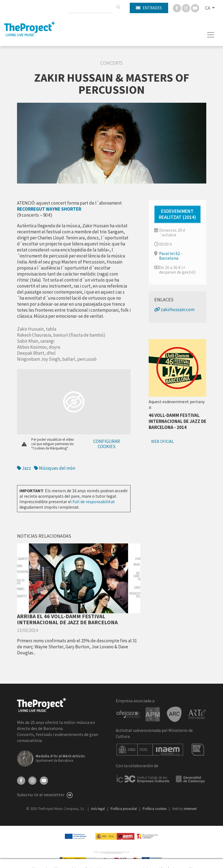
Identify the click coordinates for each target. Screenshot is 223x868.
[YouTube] (44, 780)
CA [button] (208, 8)
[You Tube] (195, 8)
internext (190, 809)
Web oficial (163, 441)
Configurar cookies (107, 444)
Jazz (24, 468)
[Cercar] (118, 7)
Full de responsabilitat (94, 502)
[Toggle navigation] (211, 35)
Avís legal (98, 809)
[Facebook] (177, 8)
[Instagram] (186, 8)
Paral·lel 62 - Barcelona (171, 256)
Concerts (111, 63)
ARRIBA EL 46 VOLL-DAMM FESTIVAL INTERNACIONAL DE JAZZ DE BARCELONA (67, 619)
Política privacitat (124, 809)
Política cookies (155, 809)
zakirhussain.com (174, 310)
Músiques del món (55, 468)
